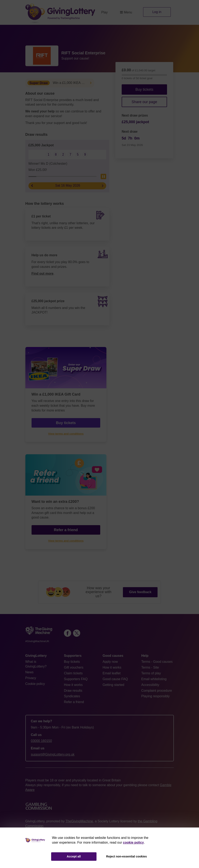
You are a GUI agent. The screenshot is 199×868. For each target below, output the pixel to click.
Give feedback (140, 592)
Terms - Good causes (157, 662)
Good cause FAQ (115, 679)
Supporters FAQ (76, 679)
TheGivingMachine (79, 821)
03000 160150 (41, 741)
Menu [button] (126, 12)
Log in (157, 12)
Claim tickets (73, 673)
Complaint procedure (157, 691)
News (29, 672)
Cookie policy (35, 684)
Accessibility (150, 685)
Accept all (74, 856)
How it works (73, 685)
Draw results (73, 691)
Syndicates (72, 696)
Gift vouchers (74, 667)
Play (104, 12)
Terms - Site (150, 667)
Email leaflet (112, 673)
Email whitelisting (154, 679)
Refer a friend (66, 530)
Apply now (110, 662)
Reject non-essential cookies (127, 856)
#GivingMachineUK (37, 641)
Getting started (114, 685)
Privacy (31, 678)
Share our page (144, 102)
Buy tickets (144, 89)
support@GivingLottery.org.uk (53, 754)
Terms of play (151, 673)
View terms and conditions (66, 434)
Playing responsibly (155, 696)
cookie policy (133, 842)
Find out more (43, 274)
